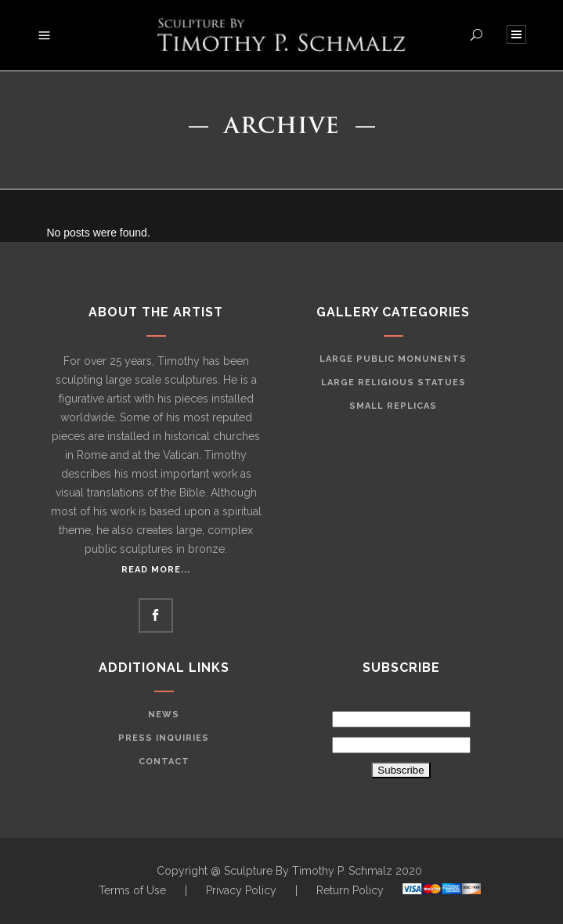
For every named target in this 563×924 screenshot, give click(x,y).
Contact (164, 762)
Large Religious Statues (393, 383)
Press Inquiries (164, 738)
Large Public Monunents (393, 359)
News (164, 715)
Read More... (156, 570)
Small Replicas (393, 406)
